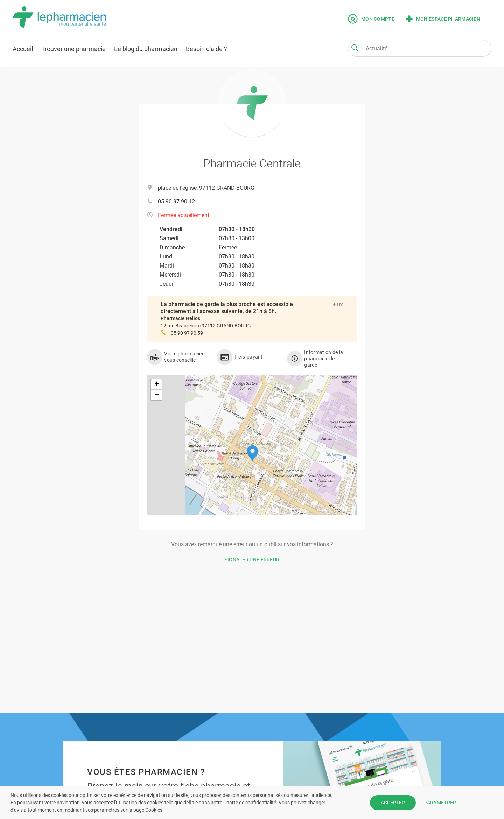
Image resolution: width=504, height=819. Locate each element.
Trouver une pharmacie (73, 49)
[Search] (355, 48)
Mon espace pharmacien (443, 19)
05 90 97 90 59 (187, 333)
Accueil (23, 49)
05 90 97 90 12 (176, 202)
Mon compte (371, 19)
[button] (253, 453)
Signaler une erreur (252, 560)
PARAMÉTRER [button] (440, 803)
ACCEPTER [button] (393, 803)
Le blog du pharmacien (146, 49)
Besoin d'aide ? (206, 49)
